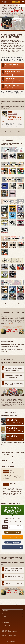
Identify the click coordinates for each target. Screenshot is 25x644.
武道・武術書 (12, 267)
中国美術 (20, 297)
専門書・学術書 (8, 202)
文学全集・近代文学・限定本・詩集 (4, 245)
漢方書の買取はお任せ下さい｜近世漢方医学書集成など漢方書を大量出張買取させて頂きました (15, 118)
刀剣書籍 (4, 267)
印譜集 (20, 186)
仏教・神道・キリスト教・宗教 (12, 208)
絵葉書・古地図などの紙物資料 (13, 164)
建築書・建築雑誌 (20, 216)
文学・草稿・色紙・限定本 (11, 238)
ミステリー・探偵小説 (4, 252)
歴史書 (4, 216)
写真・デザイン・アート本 (20, 289)
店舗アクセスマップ (8, 547)
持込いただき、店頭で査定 (13, 437)
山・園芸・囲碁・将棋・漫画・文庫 (12, 274)
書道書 (4, 186)
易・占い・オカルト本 (12, 223)
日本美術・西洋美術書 (4, 289)
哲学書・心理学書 (4, 208)
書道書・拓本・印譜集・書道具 (13, 179)
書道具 (4, 193)
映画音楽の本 (20, 267)
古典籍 (4, 156)
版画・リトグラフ (12, 289)
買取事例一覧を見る (12, 131)
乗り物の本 (4, 274)
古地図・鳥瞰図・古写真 (12, 171)
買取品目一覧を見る (12, 303)
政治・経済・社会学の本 (20, 223)
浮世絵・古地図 (12, 156)
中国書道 (12, 193)
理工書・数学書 (12, 216)
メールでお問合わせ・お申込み (10, 537)
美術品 (12, 297)
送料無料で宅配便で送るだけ (14, 429)
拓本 (12, 186)
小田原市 (15, 114)
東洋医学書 (4, 223)
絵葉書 (4, 171)
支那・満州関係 (20, 171)
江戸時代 (7, 149)
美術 (5, 283)
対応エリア (7, 604)
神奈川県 (13, 604)
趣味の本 (7, 261)
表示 (23, 5)
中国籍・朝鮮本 (20, 156)
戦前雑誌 (20, 245)
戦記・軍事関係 (4, 230)
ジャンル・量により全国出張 (14, 421)
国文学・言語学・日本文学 (20, 208)
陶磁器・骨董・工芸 (4, 297)
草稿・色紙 (12, 245)
